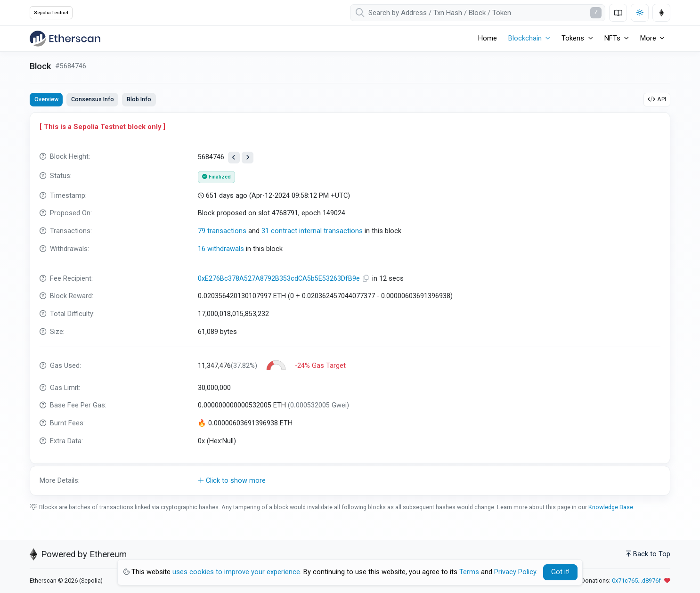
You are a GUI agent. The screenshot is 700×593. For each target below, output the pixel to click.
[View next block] (248, 158)
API (657, 99)
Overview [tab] (46, 99)
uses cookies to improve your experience (236, 572)
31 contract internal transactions (312, 231)
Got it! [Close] (560, 572)
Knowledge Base (611, 507)
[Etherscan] (65, 39)
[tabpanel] (350, 304)
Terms (469, 572)
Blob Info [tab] (139, 99)
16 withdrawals (221, 249)
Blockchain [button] (525, 38)
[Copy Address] (367, 279)
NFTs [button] (612, 38)
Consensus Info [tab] (93, 99)
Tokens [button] (573, 38)
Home (488, 38)
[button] (350, 481)
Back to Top (648, 554)
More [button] (648, 38)
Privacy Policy (515, 572)
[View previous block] (234, 158)
